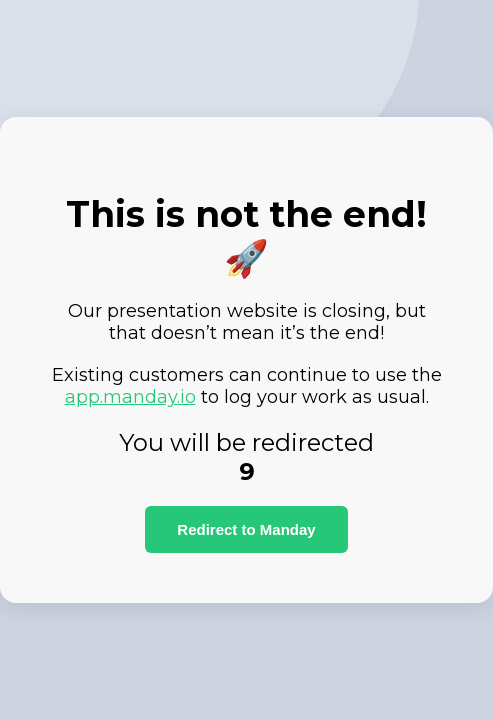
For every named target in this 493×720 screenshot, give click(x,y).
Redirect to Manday (246, 529)
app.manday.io (130, 397)
